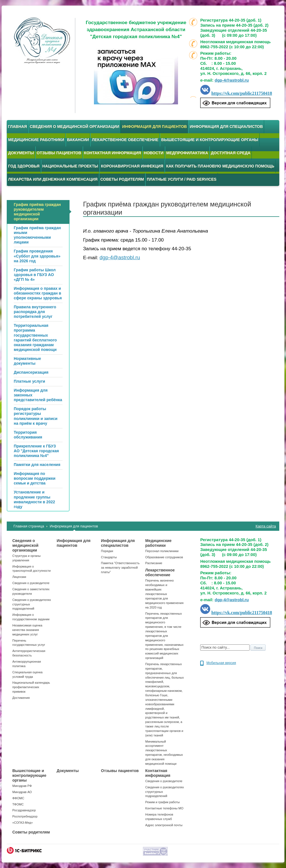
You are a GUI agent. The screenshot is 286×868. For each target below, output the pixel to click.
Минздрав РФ (22, 786)
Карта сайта (266, 526)
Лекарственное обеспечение (125, 140)
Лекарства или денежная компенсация (53, 179)
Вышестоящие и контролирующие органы (210, 140)
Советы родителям (122, 179)
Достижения (21, 698)
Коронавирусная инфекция (132, 166)
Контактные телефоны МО (164, 808)
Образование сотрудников (164, 557)
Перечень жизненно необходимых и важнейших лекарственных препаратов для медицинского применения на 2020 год (164, 594)
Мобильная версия (221, 663)
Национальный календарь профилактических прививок (31, 687)
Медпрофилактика (187, 153)
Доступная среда (231, 153)
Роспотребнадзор (25, 816)
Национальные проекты (70, 166)
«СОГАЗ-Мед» (23, 823)
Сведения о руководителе (31, 583)
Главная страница (29, 526)
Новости (154, 153)
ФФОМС (18, 798)
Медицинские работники (36, 140)
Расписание (154, 563)
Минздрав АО (22, 792)
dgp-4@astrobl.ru (232, 80)
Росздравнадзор (24, 810)
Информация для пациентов (154, 127)
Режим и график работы (162, 802)
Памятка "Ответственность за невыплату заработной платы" (120, 568)
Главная (17, 127)
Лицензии (19, 577)
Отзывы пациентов (59, 153)
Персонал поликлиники (162, 551)
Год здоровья (24, 166)
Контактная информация (113, 153)
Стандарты (109, 557)
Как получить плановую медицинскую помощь (220, 166)
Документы (21, 153)
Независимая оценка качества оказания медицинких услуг (27, 630)
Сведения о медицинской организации (75, 127)
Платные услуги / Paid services (181, 179)
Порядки (107, 551)
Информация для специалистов (226, 127)
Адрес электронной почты (164, 825)
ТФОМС (18, 804)
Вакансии (78, 140)
